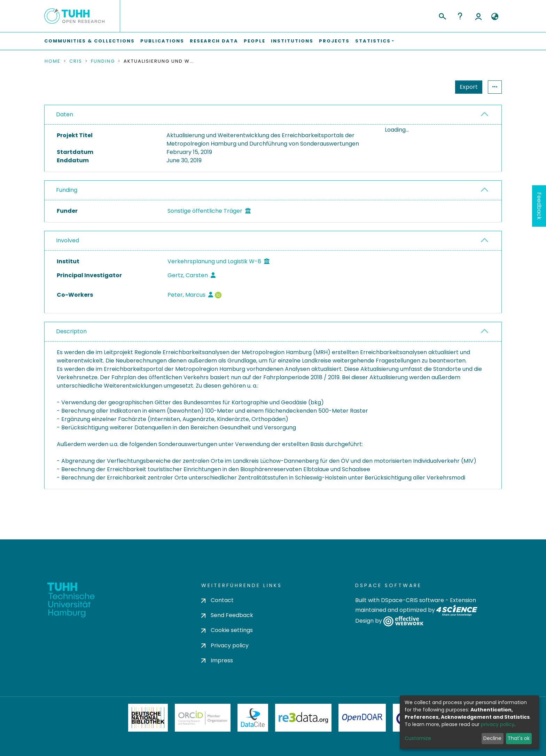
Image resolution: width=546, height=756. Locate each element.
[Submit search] (442, 15)
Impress (217, 660)
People (255, 41)
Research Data (214, 41)
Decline (492, 738)
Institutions (292, 41)
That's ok (519, 738)
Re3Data (303, 718)
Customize (418, 738)
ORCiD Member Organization (203, 718)
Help (460, 16)
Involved (68, 263)
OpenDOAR (362, 718)
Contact (217, 600)
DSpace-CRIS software (412, 600)
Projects (334, 41)
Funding (103, 61)
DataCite (253, 718)
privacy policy (498, 724)
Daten (65, 114)
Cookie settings (227, 630)
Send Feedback (227, 615)
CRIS (76, 61)
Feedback (539, 206)
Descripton (71, 354)
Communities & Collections (89, 41)
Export (469, 87)
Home (53, 61)
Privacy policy (225, 645)
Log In (478, 16)
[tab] (273, 115)
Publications (162, 41)
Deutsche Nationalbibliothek (148, 718)
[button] (495, 17)
